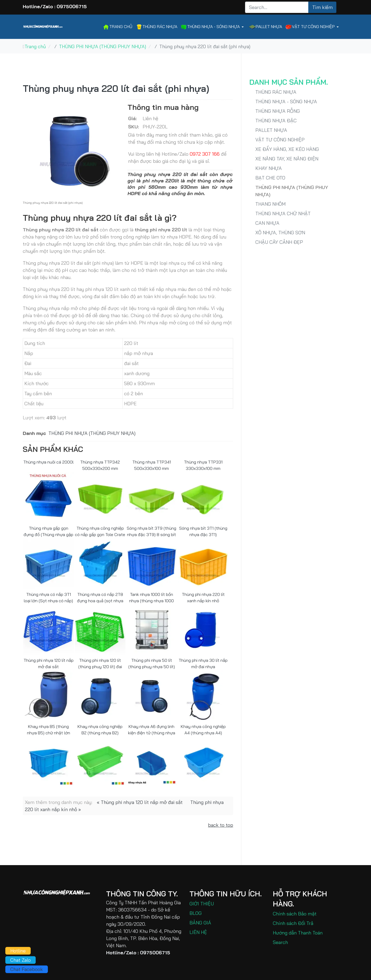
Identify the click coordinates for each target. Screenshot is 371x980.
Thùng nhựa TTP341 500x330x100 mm (152, 465)
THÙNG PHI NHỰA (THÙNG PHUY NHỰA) (92, 433)
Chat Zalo (21, 960)
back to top (221, 825)
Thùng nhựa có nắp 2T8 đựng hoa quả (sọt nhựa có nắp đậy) (100, 597)
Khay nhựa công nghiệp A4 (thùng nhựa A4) (203, 729)
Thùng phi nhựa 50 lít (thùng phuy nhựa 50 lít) (152, 663)
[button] (213, 27)
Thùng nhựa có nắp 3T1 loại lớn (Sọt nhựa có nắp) (48, 597)
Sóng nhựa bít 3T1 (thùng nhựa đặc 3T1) (203, 531)
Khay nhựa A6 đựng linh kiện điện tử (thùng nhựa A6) (152, 729)
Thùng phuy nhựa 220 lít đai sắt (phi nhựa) (116, 88)
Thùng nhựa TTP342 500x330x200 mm (100, 465)
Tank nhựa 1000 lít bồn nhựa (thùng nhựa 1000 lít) (151, 597)
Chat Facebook (27, 969)
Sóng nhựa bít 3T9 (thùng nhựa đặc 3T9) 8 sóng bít (151, 531)
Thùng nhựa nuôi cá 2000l (48, 462)
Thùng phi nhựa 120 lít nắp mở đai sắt (49, 663)
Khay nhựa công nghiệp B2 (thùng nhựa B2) (100, 729)
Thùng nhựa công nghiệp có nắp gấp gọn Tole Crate (100, 531)
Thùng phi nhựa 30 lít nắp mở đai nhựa (203, 663)
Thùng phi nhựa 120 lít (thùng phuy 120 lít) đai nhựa (100, 663)
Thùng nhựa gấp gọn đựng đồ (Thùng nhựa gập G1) (48, 531)
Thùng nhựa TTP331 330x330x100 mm (203, 465)
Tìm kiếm (322, 7)
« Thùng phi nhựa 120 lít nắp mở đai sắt (140, 802)
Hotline (18, 951)
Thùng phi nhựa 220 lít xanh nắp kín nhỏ (203, 597)
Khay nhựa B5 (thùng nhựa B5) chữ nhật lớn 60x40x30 (49, 729)
